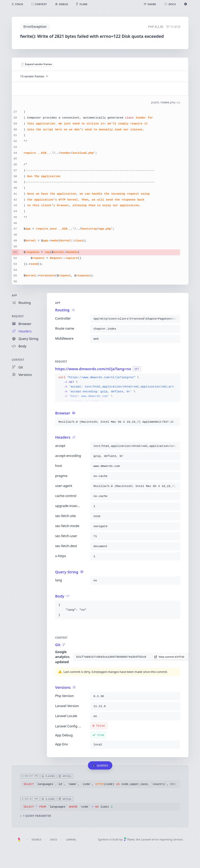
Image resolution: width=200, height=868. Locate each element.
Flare (129, 839)
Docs (54, 840)
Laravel (71, 840)
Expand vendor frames (37, 64)
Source (36, 840)
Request (18, 316)
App (14, 296)
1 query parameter (36, 816)
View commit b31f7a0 (169, 657)
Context (18, 360)
